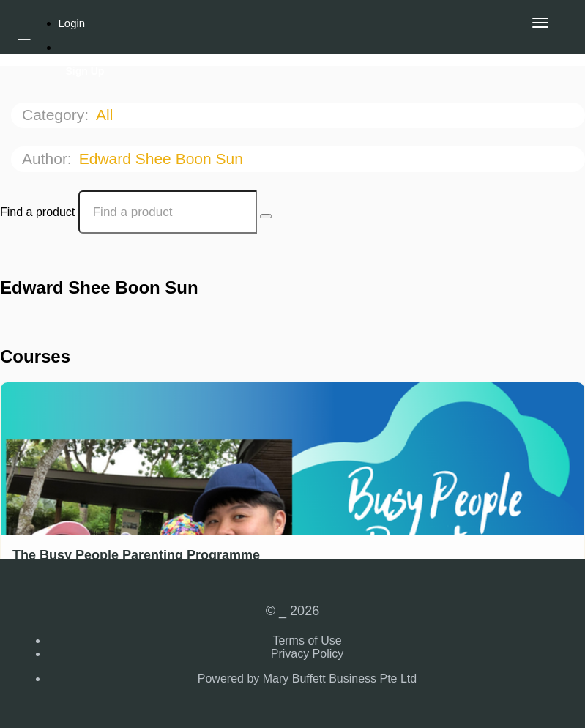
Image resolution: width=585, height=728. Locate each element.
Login (72, 23)
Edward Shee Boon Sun (163, 159)
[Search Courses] (266, 216)
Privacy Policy (308, 654)
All (107, 115)
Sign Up (85, 71)
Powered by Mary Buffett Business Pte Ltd (307, 679)
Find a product (37, 212)
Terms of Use (307, 640)
